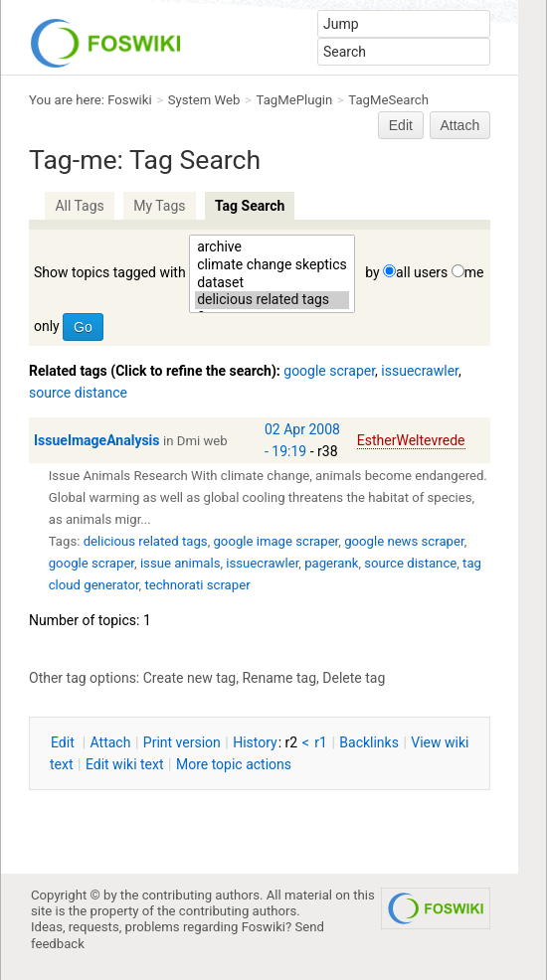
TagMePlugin (295, 100)
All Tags (79, 206)
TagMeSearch (388, 100)
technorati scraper (197, 585)
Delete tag (354, 678)
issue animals (181, 563)
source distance (78, 393)
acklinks (369, 742)
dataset (272, 283)
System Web (204, 100)
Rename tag (279, 678)
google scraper (329, 371)
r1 (321, 742)
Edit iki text (125, 764)
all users (422, 272)
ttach (111, 742)
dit (64, 742)
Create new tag (189, 678)
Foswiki (129, 100)
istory (255, 742)
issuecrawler (420, 371)
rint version (182, 742)
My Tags (159, 206)
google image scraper (275, 541)
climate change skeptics (272, 265)
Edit (401, 125)
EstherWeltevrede (411, 440)
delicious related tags (272, 300)
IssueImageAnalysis (97, 440)
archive (272, 247)
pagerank (331, 563)
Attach (460, 125)
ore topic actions (234, 764)
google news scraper (404, 541)
